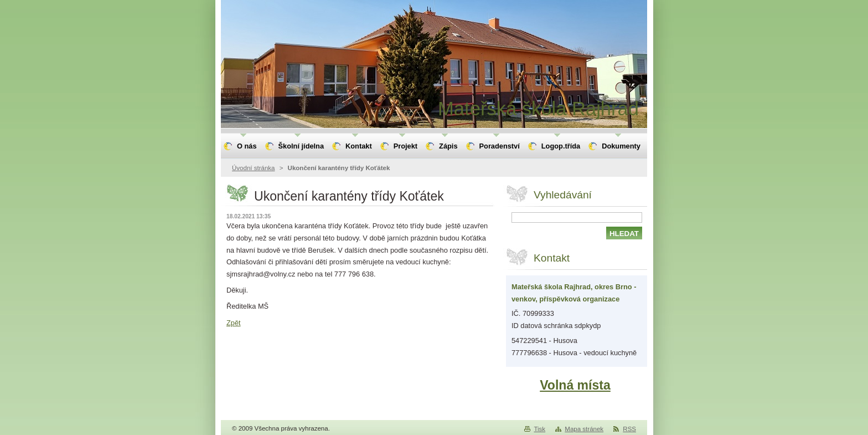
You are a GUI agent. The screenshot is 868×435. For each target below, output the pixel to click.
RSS (629, 429)
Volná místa (575, 385)
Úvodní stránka (253, 168)
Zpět (234, 323)
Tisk (539, 429)
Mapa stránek (584, 429)
